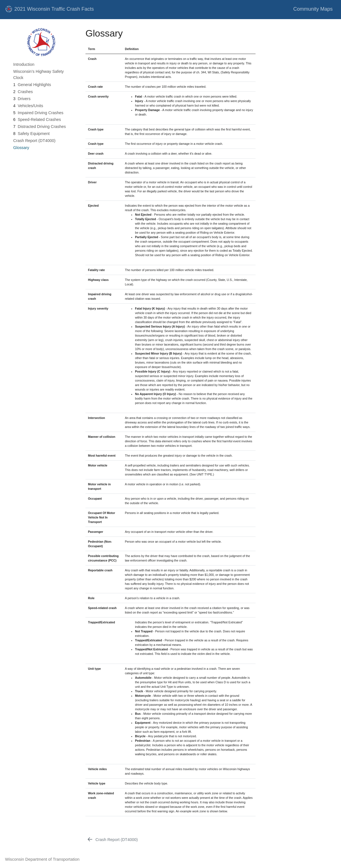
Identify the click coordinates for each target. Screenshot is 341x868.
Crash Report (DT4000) (34, 141)
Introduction (24, 64)
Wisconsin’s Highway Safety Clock (39, 75)
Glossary (21, 148)
